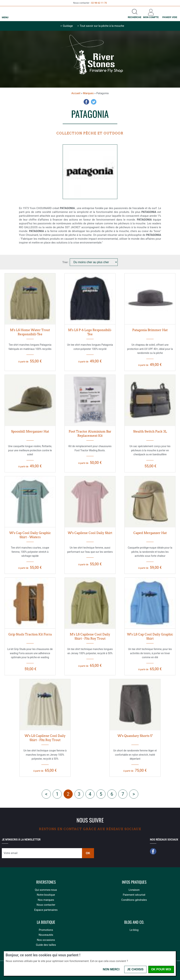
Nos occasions (46, 940)
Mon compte (151, 17)
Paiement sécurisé (134, 895)
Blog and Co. (134, 922)
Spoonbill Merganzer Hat (30, 431)
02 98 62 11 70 (99, 3)
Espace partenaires (46, 910)
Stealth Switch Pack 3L (150, 431)
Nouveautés (46, 935)
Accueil (76, 93)
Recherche (135, 17)
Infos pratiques (134, 882)
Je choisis (135, 969)
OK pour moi (161, 969)
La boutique (46, 922)
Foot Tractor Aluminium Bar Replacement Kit (90, 434)
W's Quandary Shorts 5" (135, 736)
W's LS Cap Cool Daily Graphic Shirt (150, 636)
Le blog (134, 930)
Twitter (94, 102)
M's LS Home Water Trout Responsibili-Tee (30, 332)
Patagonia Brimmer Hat (150, 330)
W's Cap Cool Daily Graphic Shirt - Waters (30, 535)
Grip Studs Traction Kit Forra (30, 634)
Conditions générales (134, 900)
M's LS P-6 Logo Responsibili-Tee (90, 332)
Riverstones (46, 882)
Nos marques (46, 900)
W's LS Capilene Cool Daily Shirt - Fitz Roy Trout (45, 738)
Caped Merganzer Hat (150, 533)
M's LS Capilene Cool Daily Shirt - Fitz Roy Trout (90, 636)
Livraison (134, 890)
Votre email (11, 853)
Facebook (86, 102)
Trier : (66, 262)
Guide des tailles (46, 945)
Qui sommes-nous (46, 890)
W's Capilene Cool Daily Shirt (90, 533)
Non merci (111, 969)
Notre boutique (46, 895)
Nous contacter (46, 905)
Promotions (46, 930)
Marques (88, 93)
